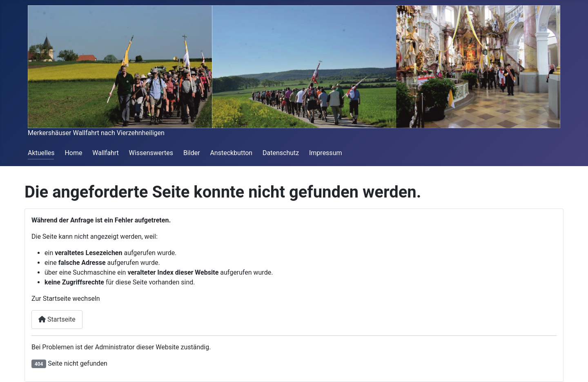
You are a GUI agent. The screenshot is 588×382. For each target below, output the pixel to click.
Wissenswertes (151, 153)
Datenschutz (281, 153)
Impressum (326, 153)
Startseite (57, 319)
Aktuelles (41, 153)
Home (73, 153)
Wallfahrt (106, 153)
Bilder (192, 153)
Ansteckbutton (231, 153)
